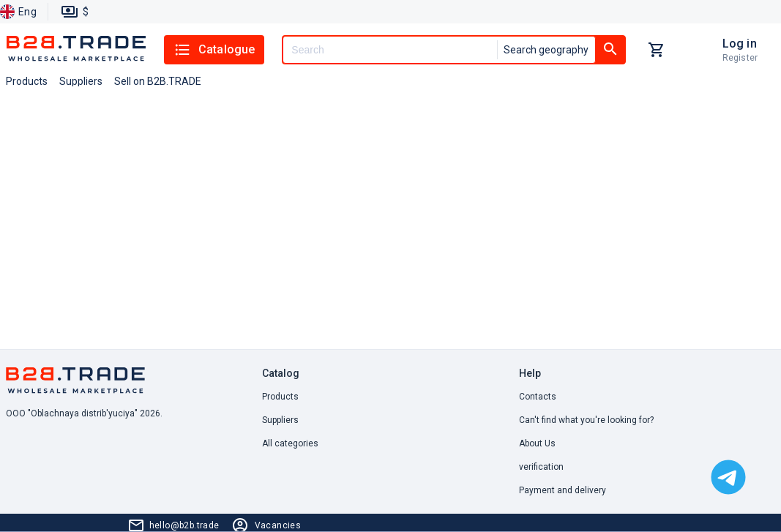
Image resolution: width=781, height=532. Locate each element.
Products (280, 397)
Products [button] (27, 81)
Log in (740, 44)
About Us (537, 443)
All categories (290, 443)
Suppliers (280, 420)
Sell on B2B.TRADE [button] (158, 81)
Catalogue (214, 50)
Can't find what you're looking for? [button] (586, 420)
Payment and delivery (563, 490)
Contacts (538, 397)
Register (740, 58)
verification (541, 467)
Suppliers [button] (81, 81)
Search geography (546, 50)
